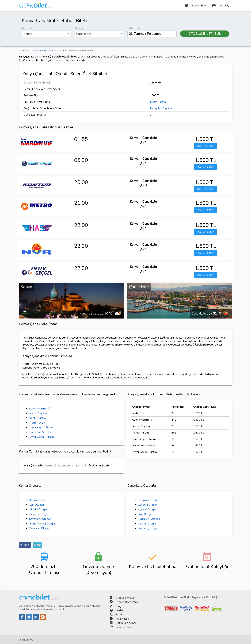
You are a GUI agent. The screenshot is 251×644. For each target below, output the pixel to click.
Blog (118, 606)
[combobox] (46, 34)
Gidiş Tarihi (134, 28)
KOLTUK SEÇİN (206, 146)
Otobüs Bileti (195, 6)
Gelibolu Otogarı (148, 505)
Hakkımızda (122, 619)
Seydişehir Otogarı (40, 519)
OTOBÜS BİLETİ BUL (205, 34)
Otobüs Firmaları (125, 598)
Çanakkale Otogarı (149, 500)
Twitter (37, 545)
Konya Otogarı (38, 500)
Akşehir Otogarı (38, 509)
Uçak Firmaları (124, 627)
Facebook (25, 545)
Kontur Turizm (37, 418)
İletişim (120, 615)
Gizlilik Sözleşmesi (126, 623)
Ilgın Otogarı (37, 505)
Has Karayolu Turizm (41, 427)
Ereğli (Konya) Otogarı (42, 524)
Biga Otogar (145, 514)
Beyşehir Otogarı (39, 514)
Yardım (120, 610)
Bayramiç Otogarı (148, 528)
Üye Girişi (221, 6)
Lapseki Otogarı (147, 524)
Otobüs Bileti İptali (127, 602)
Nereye (79, 28)
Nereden (27, 28)
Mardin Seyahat (39, 413)
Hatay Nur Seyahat (161, 108)
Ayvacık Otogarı (147, 509)
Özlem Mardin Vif (39, 409)
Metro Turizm (158, 102)
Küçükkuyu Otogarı (149, 519)
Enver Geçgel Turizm (41, 437)
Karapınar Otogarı (40, 528)
